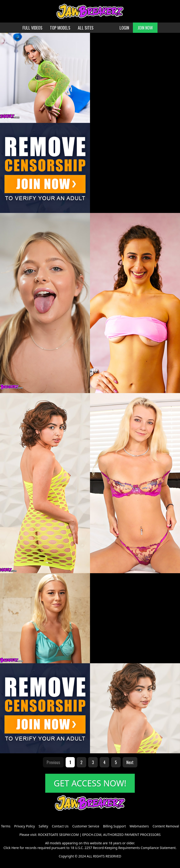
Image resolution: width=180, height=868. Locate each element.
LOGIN (124, 28)
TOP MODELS (60, 28)
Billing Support (114, 826)
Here (15, 848)
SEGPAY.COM (69, 835)
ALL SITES (86, 28)
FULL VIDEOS (32, 28)
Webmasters (139, 826)
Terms (6, 826)
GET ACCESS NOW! (90, 783)
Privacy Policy (24, 826)
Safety (43, 826)
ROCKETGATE (48, 835)
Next (130, 762)
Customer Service (86, 826)
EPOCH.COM (92, 835)
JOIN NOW (145, 28)
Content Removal (166, 826)
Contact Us (60, 826)
